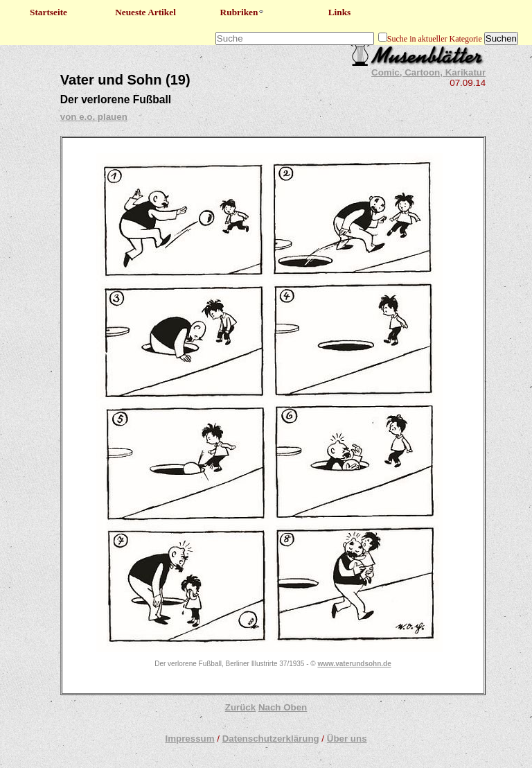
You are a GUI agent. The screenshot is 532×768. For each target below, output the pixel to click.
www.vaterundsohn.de (354, 664)
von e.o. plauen (94, 117)
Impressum (189, 739)
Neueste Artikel (145, 12)
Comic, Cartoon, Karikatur (428, 72)
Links (340, 12)
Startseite (48, 12)
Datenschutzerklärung (271, 739)
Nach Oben (283, 707)
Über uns (347, 739)
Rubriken (243, 12)
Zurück (240, 707)
